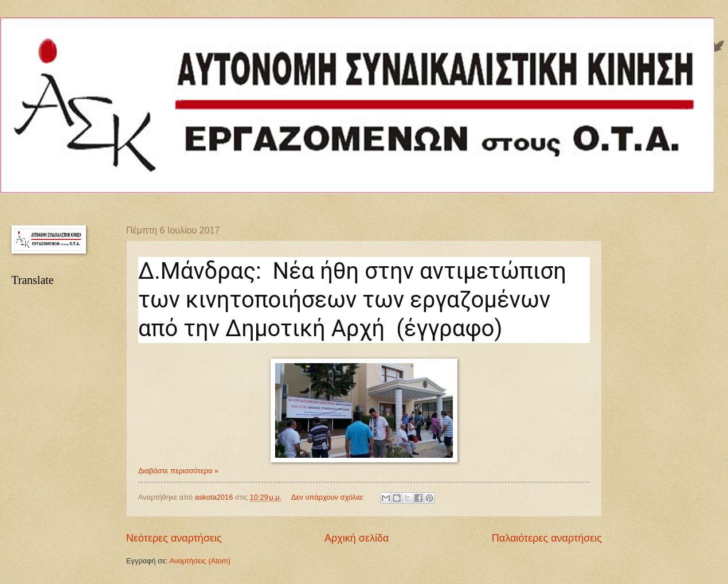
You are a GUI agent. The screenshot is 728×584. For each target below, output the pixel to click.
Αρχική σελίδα (357, 538)
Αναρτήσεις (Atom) (200, 561)
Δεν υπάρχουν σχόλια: (329, 497)
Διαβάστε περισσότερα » (178, 471)
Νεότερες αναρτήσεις (174, 538)
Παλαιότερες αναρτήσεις (547, 538)
